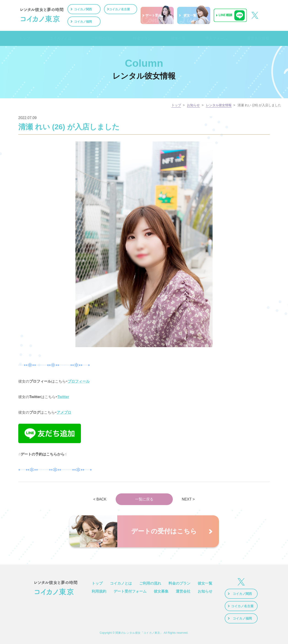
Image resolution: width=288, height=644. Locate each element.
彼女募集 (161, 591)
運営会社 (183, 591)
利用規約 (99, 591)
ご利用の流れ (102, 38)
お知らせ (193, 105)
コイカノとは (60, 38)
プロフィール (79, 381)
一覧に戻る (144, 499)
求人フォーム (216, 38)
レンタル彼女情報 (219, 105)
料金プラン (142, 38)
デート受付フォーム (130, 591)
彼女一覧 (178, 38)
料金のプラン (179, 583)
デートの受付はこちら (164, 531)
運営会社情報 (258, 38)
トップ (24, 38)
